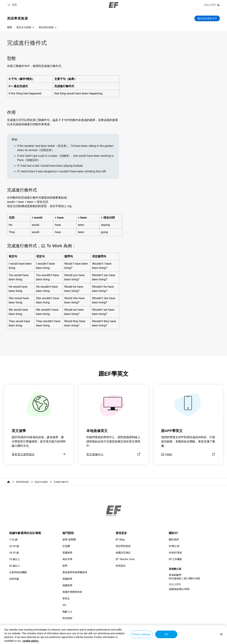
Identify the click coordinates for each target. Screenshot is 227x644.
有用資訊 (121, 566)
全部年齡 (14, 579)
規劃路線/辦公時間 (179, 589)
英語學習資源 (123, 546)
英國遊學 (67, 553)
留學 (65, 566)
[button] (13, 5)
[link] (18, 18)
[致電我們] (211, 5)
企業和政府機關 (18, 572)
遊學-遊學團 (69, 540)
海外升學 (67, 559)
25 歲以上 (15, 559)
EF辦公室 (174, 546)
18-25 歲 (14, 553)
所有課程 (67, 618)
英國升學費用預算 (72, 592)
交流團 (66, 546)
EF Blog (120, 540)
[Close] (221, 634)
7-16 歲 (13, 540)
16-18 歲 (14, 546)
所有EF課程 (175, 553)
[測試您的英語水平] (207, 18)
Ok (166, 634)
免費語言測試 (123, 553)
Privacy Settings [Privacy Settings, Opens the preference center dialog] (142, 634)
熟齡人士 (67, 612)
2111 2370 (175, 584)
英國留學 (67, 579)
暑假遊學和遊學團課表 (75, 572)
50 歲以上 (15, 566)
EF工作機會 (175, 559)
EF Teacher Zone (125, 559)
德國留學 (67, 585)
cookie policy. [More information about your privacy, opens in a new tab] (31, 641)
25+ (65, 605)
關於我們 (174, 540)
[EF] (114, 5)
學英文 (66, 598)
